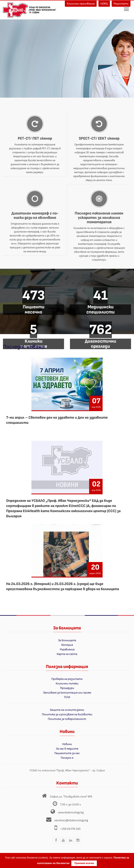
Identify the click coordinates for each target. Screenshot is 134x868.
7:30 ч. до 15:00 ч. (71, 805)
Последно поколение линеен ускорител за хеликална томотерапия (99, 218)
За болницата (67, 640)
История (67, 645)
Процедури (67, 688)
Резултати (121, 4)
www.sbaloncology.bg (71, 812)
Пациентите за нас (67, 753)
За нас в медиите (67, 749)
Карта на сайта (67, 654)
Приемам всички (84, 863)
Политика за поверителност (67, 719)
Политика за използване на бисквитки (67, 714)
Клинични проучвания (81, 4)
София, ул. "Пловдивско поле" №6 (71, 797)
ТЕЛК (67, 697)
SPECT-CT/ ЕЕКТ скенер (99, 138)
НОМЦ (104, 4)
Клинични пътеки (67, 684)
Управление (67, 649)
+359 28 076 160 (70, 829)
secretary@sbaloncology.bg (71, 820)
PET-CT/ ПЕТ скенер (35, 138)
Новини (67, 744)
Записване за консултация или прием (67, 693)
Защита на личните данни (67, 710)
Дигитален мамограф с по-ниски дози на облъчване (35, 215)
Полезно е (67, 758)
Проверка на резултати (67, 679)
